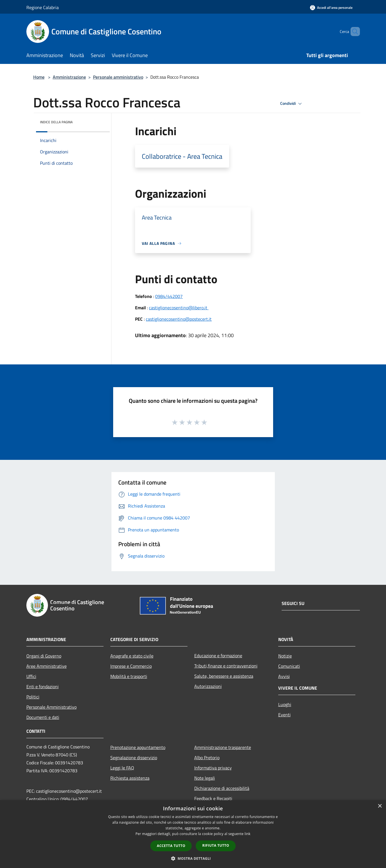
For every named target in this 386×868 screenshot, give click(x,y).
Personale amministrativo (118, 77)
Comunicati (289, 666)
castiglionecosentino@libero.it (179, 308)
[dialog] (193, 834)
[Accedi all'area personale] (331, 8)
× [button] (380, 806)
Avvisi (284, 676)
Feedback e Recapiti (213, 798)
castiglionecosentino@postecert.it (179, 319)
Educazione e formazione (218, 656)
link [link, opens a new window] (247, 834)
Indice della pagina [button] (56, 122)
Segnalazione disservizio (134, 758)
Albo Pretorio (207, 758)
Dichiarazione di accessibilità (222, 788)
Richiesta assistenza (130, 778)
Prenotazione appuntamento (138, 747)
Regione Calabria (43, 7)
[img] (98, 121)
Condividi (292, 104)
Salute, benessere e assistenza (224, 676)
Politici (33, 697)
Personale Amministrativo (51, 707)
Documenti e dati (43, 717)
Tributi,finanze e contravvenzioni (226, 666)
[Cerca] (353, 32)
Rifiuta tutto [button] (216, 845)
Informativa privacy (213, 768)
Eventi (284, 715)
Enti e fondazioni (43, 687)
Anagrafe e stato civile (132, 656)
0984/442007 (169, 296)
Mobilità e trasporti (129, 676)
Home (39, 77)
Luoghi (285, 704)
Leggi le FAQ (122, 768)
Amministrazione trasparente (223, 747)
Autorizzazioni (208, 686)
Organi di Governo (44, 656)
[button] (193, 858)
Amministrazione (69, 77)
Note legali (205, 778)
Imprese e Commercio (131, 666)
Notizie (285, 656)
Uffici (31, 676)
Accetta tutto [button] (171, 846)
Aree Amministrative (47, 666)
